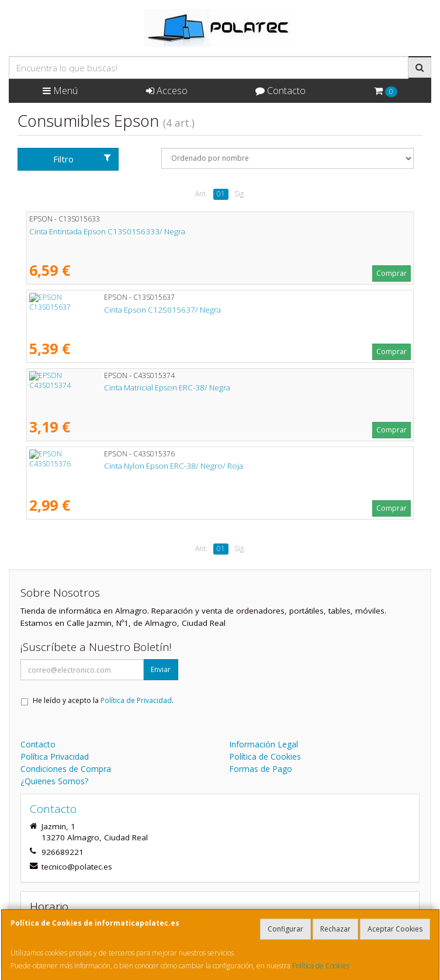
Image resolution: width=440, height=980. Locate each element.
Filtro (82, 159)
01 (221, 194)
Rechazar (335, 929)
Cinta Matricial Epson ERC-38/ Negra (92, 387)
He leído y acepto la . (103, 700)
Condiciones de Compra (66, 769)
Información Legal (264, 744)
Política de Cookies (321, 966)
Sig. (240, 194)
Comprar (392, 273)
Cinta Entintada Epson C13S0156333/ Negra (107, 231)
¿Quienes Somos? (54, 781)
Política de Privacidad (136, 700)
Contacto (280, 91)
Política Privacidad (55, 756)
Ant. (201, 194)
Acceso (167, 91)
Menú (60, 91)
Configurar (285, 929)
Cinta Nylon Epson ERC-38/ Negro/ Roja (99, 466)
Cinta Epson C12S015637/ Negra (88, 310)
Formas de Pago (261, 769)
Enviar (161, 669)
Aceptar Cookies (395, 929)
